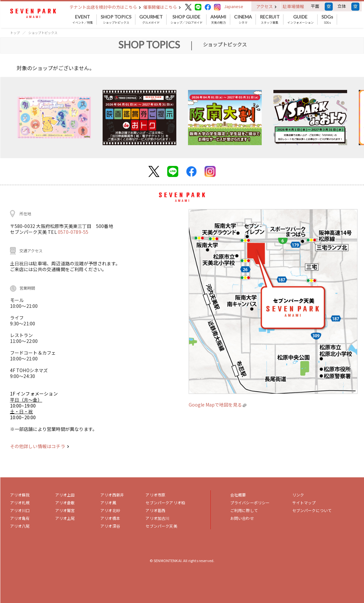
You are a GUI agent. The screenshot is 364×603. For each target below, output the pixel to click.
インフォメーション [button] (301, 19)
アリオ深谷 (110, 526)
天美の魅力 (218, 19)
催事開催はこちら (162, 7)
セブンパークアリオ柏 (165, 502)
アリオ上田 (65, 495)
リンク (298, 495)
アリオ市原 (155, 495)
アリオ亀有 (20, 518)
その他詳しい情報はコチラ (40, 446)
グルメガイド (151, 19)
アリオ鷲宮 (65, 510)
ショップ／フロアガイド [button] (187, 19)
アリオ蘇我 (20, 495)
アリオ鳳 (108, 502)
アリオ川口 (20, 510)
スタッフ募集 (270, 19)
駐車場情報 (293, 6)
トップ (15, 33)
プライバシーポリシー (250, 502)
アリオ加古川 (157, 518)
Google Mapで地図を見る (217, 405)
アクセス (266, 6)
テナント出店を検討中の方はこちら (105, 7)
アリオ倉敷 (65, 502)
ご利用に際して (244, 510)
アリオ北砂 (110, 510)
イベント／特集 (83, 19)
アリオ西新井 (112, 495)
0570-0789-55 (73, 232)
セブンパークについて (312, 510)
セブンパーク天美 (161, 526)
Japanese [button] (234, 6)
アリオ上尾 (65, 518)
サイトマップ (304, 502)
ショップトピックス (116, 19)
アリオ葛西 (155, 510)
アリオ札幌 (20, 502)
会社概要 (238, 495)
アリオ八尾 (20, 526)
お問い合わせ (242, 518)
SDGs (327, 19)
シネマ (243, 19)
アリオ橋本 (110, 518)
